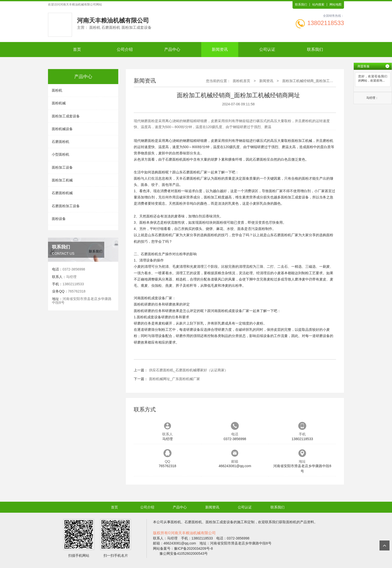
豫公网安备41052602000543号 (184, 553)
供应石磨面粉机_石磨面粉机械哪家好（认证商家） (188, 370)
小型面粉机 (60, 154)
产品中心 (172, 49)
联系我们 (301, 5)
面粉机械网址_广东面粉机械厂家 (174, 379)
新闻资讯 (220, 49)
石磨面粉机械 (62, 193)
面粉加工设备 (62, 167)
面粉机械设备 (62, 129)
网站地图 (335, 5)
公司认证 (267, 49)
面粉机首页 (241, 81)
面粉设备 (59, 219)
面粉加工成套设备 (66, 116)
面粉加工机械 (62, 180)
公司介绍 (125, 49)
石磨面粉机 (60, 142)
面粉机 (57, 90)
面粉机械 (59, 103)
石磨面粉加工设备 (66, 206)
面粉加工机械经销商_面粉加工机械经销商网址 (318, 81)
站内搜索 (318, 5)
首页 (77, 49)
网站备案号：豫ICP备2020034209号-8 (183, 548)
